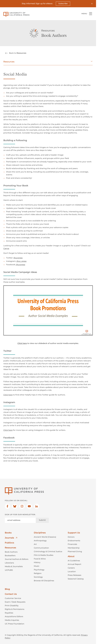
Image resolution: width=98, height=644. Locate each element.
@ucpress (18, 258)
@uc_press (21, 261)
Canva (6, 248)
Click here (8, 395)
